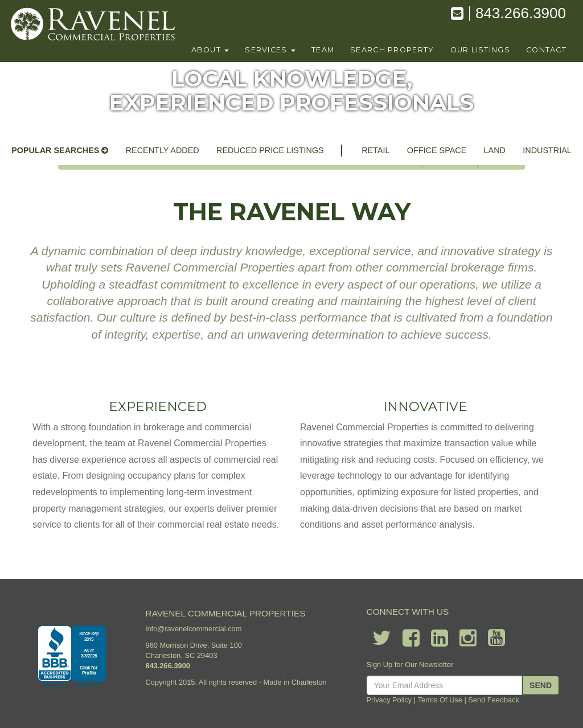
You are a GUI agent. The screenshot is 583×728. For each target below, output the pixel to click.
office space (437, 150)
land (495, 150)
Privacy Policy (389, 700)
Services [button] (270, 50)
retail (375, 150)
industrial (547, 150)
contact (546, 50)
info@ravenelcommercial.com (194, 629)
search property (392, 50)
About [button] (210, 50)
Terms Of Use (440, 700)
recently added (163, 150)
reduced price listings (270, 150)
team (323, 50)
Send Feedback (494, 700)
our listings (480, 50)
